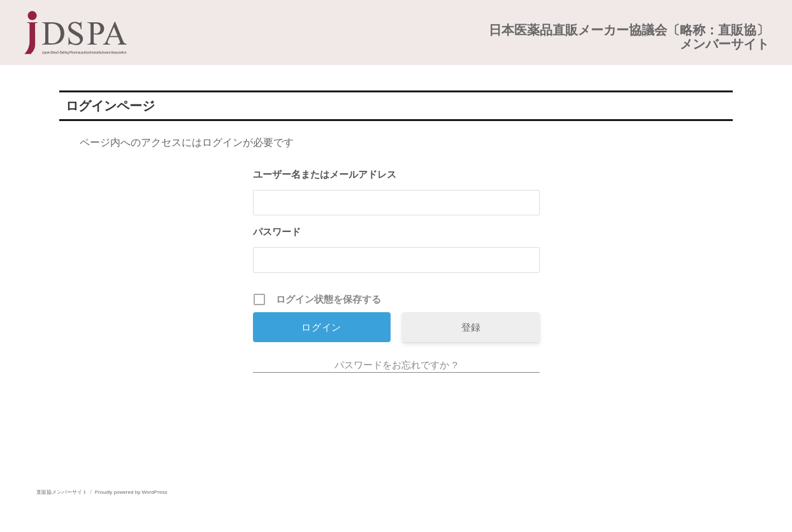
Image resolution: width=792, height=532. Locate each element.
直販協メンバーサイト (62, 492)
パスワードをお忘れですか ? (396, 365)
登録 (471, 327)
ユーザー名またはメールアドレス (325, 174)
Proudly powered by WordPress (131, 492)
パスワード (277, 232)
